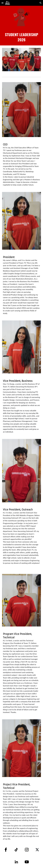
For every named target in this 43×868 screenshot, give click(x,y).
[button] (2, 3)
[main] (21, 37)
